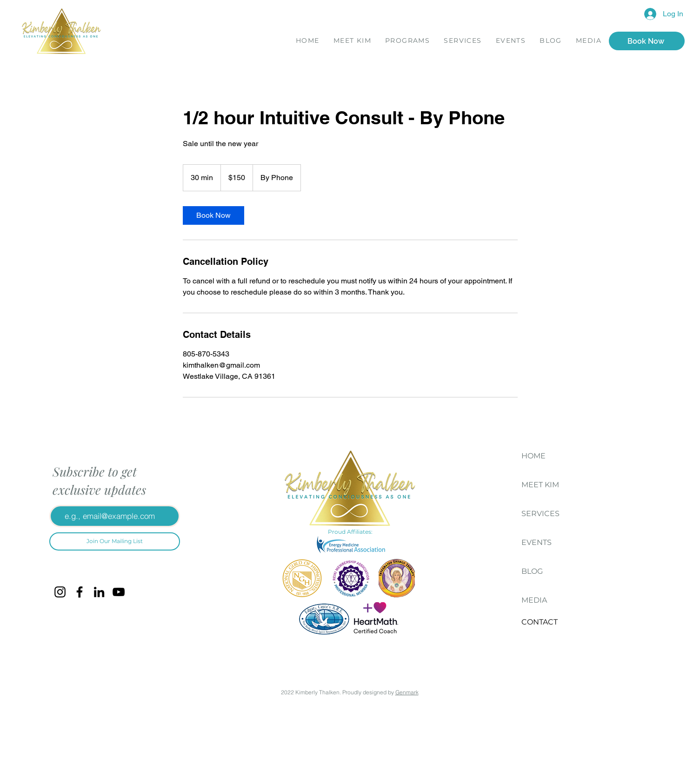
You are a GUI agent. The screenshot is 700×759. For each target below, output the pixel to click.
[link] (213, 215)
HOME (533, 456)
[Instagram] (60, 592)
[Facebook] (80, 592)
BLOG (532, 571)
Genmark (407, 692)
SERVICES (540, 514)
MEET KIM (540, 485)
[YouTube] (119, 592)
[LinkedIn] (99, 592)
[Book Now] (647, 41)
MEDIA (534, 600)
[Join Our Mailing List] (115, 541)
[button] (407, 42)
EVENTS (537, 542)
